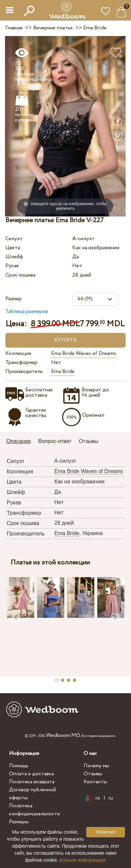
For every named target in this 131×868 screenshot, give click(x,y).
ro (98, 798)
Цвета (13, 248)
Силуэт (14, 239)
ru (111, 798)
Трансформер (21, 362)
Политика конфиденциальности (34, 810)
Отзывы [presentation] (89, 441)
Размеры (19, 822)
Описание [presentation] (19, 441)
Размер (14, 299)
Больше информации (83, 860)
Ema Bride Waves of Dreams (84, 353)
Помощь (19, 766)
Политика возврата (32, 782)
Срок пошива (20, 275)
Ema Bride (63, 371)
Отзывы (93, 774)
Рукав (12, 266)
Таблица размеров (27, 311)
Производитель (24, 371)
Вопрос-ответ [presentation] (55, 441)
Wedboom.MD (63, 735)
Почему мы (96, 766)
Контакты (95, 782)
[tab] (21, 442)
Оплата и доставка (31, 774)
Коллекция (18, 353)
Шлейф (14, 257)
